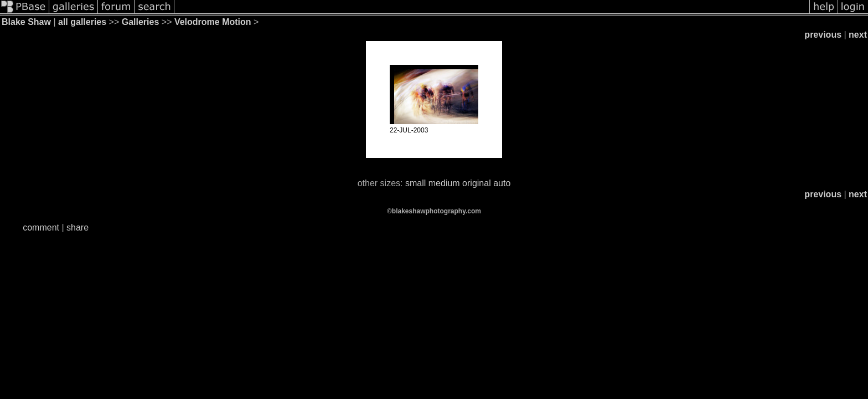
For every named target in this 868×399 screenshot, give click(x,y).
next (858, 35)
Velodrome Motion (213, 22)
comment (41, 227)
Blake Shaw (26, 22)
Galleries (141, 22)
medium (444, 183)
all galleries (82, 22)
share (77, 227)
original (477, 183)
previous (823, 35)
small (415, 183)
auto (502, 183)
